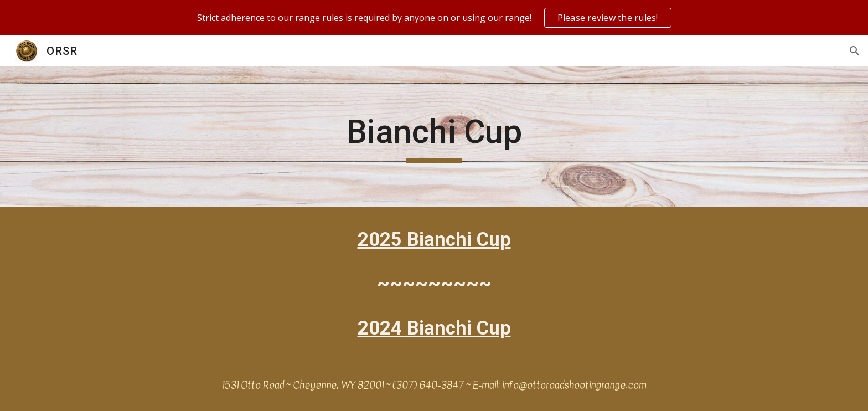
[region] (434, 18)
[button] (855, 51)
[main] (434, 137)
